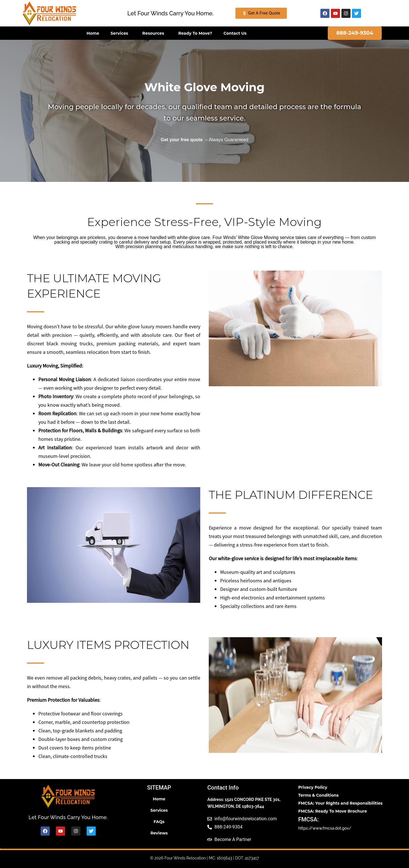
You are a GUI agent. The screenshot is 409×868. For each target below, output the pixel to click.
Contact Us (235, 33)
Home (93, 33)
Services (121, 33)
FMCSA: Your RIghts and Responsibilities (340, 803)
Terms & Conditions (318, 795)
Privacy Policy (313, 787)
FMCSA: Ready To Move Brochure (333, 811)
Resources (155, 33)
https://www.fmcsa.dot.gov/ (325, 828)
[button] (170, 13)
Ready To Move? (195, 33)
